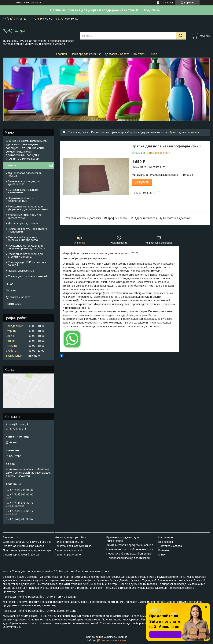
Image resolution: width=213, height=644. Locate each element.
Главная (61, 54)
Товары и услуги (78, 132)
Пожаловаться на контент (112, 640)
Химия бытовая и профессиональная (130, 545)
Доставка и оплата (117, 54)
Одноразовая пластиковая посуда (25, 174)
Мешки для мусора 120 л (70, 537)
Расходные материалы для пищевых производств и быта (27, 247)
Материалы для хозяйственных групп (130, 549)
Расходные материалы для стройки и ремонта (25, 255)
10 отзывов (167, 3)
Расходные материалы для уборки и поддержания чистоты (129, 132)
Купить (144, 182)
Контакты (139, 54)
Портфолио (13, 304)
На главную (166, 537)
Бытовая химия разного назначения (23, 191)
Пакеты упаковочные (21, 271)
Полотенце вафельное (69, 542)
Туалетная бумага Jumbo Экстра (23, 546)
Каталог (11, 165)
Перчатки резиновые (68, 555)
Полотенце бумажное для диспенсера (27, 550)
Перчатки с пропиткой (68, 550)
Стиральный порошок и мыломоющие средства (23, 239)
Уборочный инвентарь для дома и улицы (25, 216)
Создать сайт (22, 3)
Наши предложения (84, 54)
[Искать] (181, 36)
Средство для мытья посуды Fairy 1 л (27, 542)
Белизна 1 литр (13, 537)
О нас (153, 54)
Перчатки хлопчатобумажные (73, 546)
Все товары (166, 542)
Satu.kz (123, 637)
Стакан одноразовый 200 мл (21, 555)
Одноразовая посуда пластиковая (128, 558)
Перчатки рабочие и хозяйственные (21, 199)
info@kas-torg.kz (20, 424)
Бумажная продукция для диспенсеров (24, 183)
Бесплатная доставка (177, 218)
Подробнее (152, 10)
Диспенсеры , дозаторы (23, 223)
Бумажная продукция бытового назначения (28, 230)
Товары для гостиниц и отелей (28, 276)
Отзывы (11, 290)
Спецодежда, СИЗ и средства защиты (27, 264)
